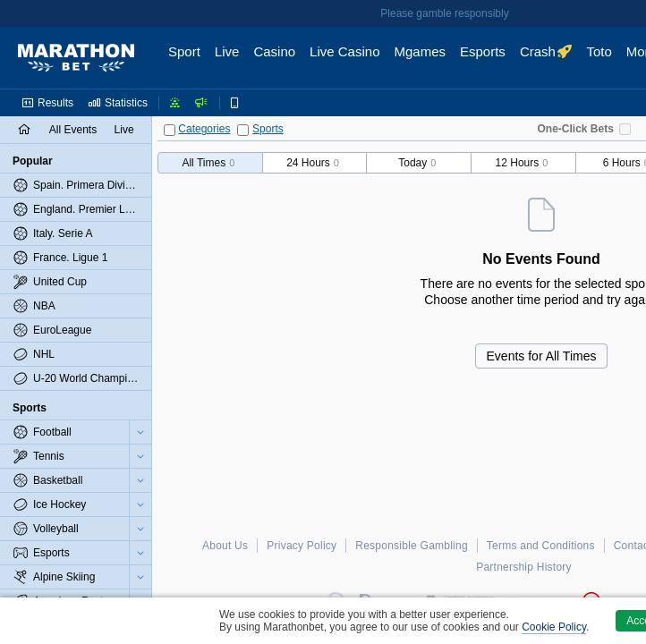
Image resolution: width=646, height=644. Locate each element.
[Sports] (243, 130)
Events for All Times (542, 356)
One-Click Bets (576, 129)
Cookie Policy (554, 627)
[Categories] (170, 130)
